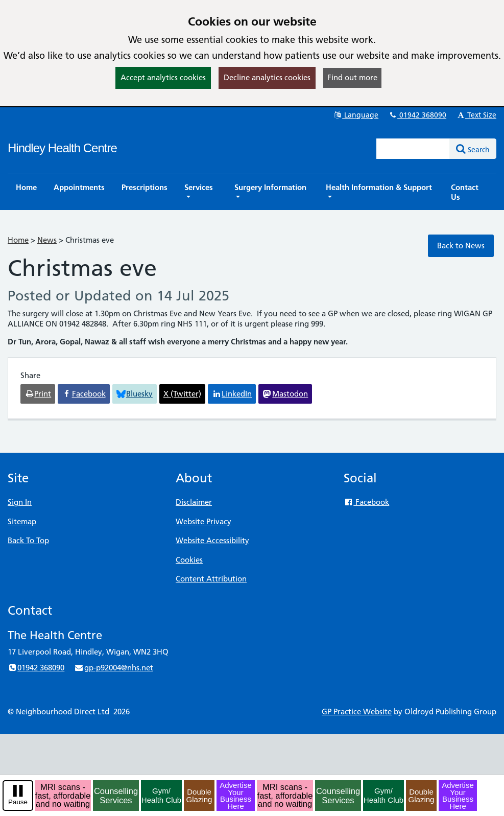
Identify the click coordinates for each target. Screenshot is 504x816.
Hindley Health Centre (62, 148)
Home (18, 240)
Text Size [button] (476, 115)
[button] (201, 192)
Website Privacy (203, 521)
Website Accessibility (212, 540)
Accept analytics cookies (163, 77)
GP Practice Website (357, 712)
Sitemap (22, 521)
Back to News (461, 246)
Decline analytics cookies (267, 77)
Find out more (352, 77)
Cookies (189, 560)
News (47, 240)
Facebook (366, 502)
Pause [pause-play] (18, 802)
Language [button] (356, 115)
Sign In (20, 502)
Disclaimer (194, 502)
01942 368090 (417, 115)
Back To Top (28, 540)
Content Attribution (211, 579)
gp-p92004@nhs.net (113, 668)
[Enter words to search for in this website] (413, 149)
